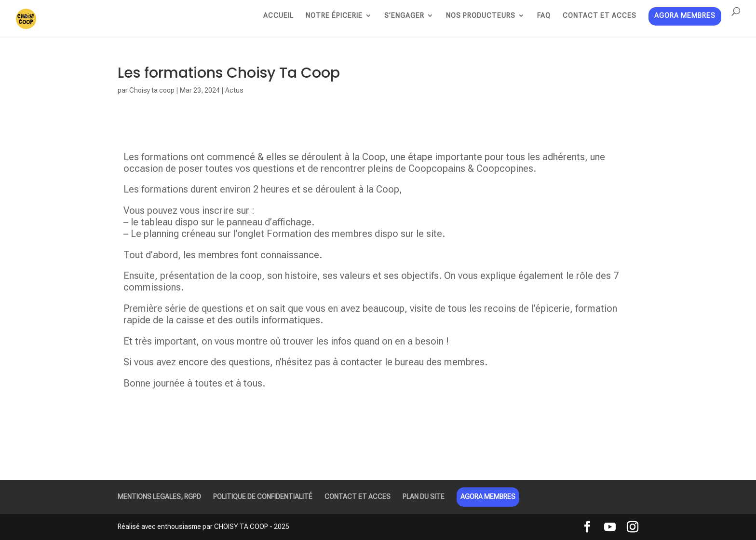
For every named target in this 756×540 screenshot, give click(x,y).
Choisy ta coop (152, 90)
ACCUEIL (278, 16)
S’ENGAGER (404, 16)
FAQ (544, 16)
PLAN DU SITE (424, 497)
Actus (234, 90)
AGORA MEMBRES (685, 16)
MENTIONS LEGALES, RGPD (159, 497)
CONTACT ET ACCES (600, 16)
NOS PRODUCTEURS (481, 16)
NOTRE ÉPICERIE (334, 16)
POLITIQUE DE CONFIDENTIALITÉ (263, 497)
